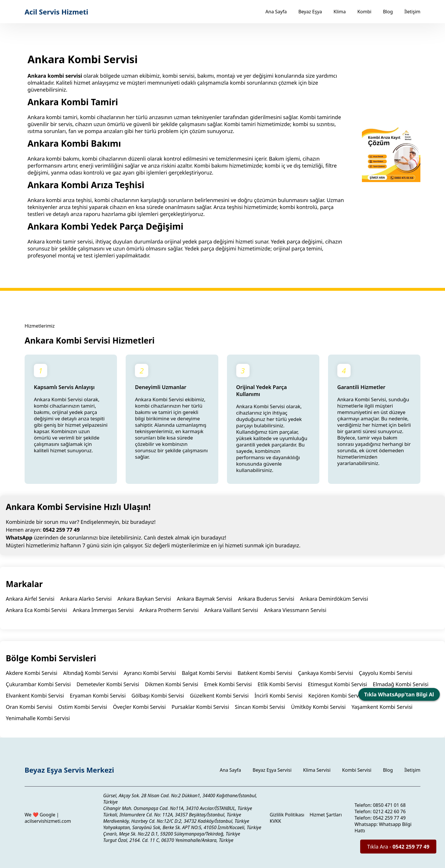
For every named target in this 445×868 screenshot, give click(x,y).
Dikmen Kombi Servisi (172, 684)
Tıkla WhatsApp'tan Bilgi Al (399, 694)
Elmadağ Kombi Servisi (401, 684)
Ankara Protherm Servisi (169, 610)
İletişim (412, 12)
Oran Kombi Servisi (29, 707)
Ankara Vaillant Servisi (231, 610)
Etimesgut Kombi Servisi (338, 684)
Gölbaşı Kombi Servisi (158, 696)
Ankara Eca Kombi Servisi (36, 610)
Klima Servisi (317, 770)
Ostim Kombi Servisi (83, 707)
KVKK (275, 821)
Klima (340, 12)
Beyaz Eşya (310, 12)
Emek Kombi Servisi (228, 684)
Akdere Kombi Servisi (32, 673)
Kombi (364, 12)
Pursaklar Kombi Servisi (200, 707)
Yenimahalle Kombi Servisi (38, 718)
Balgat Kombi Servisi (207, 673)
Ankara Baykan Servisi (144, 599)
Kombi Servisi (357, 770)
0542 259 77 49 (61, 530)
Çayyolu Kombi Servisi (386, 673)
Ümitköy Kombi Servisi (318, 707)
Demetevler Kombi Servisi (108, 684)
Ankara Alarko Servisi (86, 599)
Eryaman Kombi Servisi (98, 696)
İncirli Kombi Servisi (279, 696)
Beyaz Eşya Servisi (272, 770)
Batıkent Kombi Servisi (265, 673)
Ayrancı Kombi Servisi (150, 673)
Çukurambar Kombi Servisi (38, 684)
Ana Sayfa (276, 12)
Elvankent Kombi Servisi (35, 696)
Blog (388, 12)
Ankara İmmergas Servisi (103, 610)
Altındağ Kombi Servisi (90, 673)
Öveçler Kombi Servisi (139, 707)
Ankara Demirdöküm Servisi (334, 599)
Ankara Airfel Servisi (30, 599)
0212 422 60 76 (389, 811)
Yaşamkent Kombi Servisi (382, 707)
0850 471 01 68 (389, 805)
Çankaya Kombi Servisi (325, 673)
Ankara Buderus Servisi (266, 599)
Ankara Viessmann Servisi (295, 610)
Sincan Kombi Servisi (260, 707)
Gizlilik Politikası (287, 815)
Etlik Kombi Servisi (280, 684)
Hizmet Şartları (326, 815)
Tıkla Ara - (398, 847)
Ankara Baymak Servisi (205, 599)
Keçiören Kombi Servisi (336, 696)
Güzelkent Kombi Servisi (219, 696)
